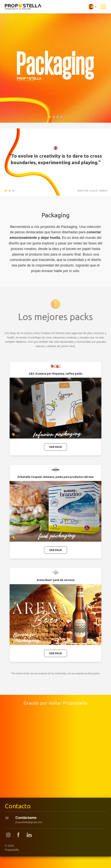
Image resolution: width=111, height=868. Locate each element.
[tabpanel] (55, 67)
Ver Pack (55, 447)
